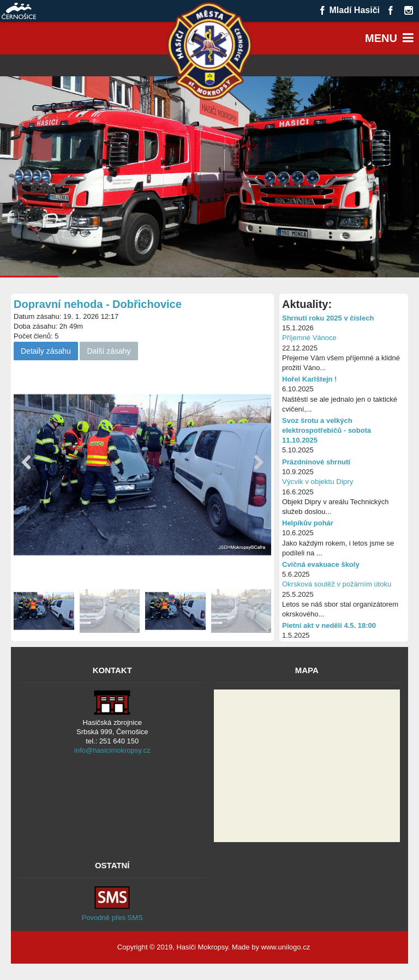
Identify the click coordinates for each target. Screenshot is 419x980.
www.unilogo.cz (286, 947)
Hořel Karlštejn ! (309, 379)
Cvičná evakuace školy (321, 564)
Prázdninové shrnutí (316, 462)
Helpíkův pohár (308, 523)
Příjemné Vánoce (309, 338)
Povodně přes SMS (112, 918)
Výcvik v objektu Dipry (318, 482)
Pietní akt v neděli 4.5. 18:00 (329, 625)
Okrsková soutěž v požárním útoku (337, 584)
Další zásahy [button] (109, 351)
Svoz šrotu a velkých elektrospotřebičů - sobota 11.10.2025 (327, 430)
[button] (258, 463)
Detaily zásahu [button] (46, 351)
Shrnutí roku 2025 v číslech (328, 318)
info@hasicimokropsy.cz (112, 750)
